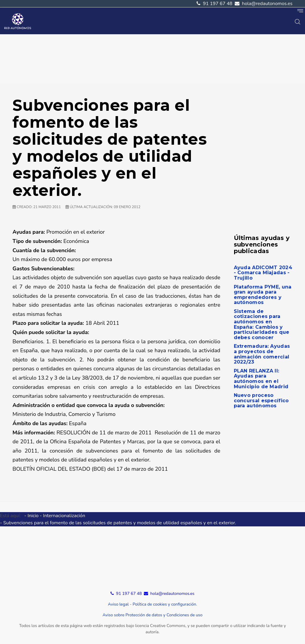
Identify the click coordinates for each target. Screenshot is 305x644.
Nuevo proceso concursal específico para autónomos (261, 400)
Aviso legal (118, 604)
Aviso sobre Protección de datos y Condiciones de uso (152, 615)
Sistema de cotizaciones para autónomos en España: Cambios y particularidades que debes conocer (262, 324)
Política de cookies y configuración (164, 604)
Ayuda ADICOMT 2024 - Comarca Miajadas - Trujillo (263, 273)
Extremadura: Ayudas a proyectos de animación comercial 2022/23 (262, 354)
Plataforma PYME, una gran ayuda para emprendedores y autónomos (263, 295)
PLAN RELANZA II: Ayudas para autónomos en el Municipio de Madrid (261, 379)
